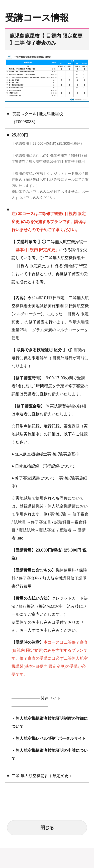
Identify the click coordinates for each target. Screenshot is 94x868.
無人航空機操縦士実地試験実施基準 (47, 454)
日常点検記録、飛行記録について (45, 466)
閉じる (47, 828)
